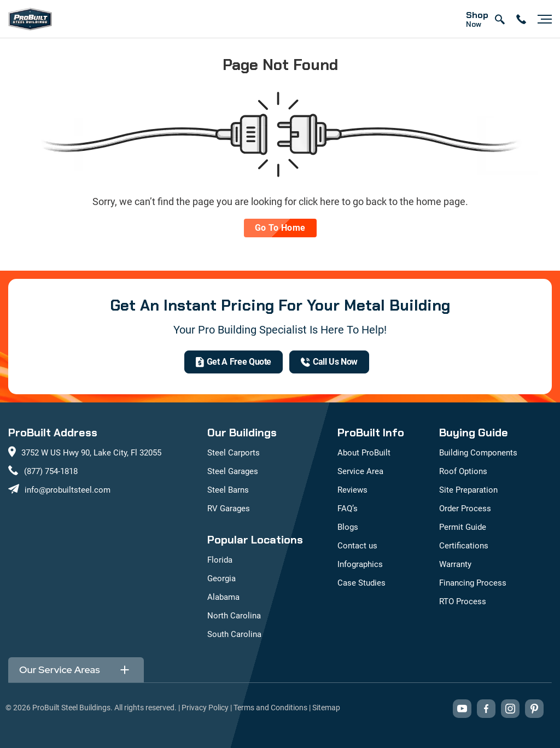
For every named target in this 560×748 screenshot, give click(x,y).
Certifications (464, 546)
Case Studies (361, 583)
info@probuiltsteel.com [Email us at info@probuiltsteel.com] (68, 490)
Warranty (455, 564)
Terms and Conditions (270, 708)
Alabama (223, 597)
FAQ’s (348, 509)
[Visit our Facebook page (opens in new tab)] (486, 709)
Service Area (360, 471)
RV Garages (229, 509)
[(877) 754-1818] (329, 362)
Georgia (221, 578)
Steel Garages (233, 471)
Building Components (478, 453)
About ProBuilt (364, 453)
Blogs (348, 527)
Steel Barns (228, 490)
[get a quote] (234, 362)
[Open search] (499, 19)
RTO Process (463, 601)
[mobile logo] (30, 19)
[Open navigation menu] (542, 19)
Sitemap (326, 708)
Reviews (352, 490)
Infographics (360, 564)
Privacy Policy (205, 708)
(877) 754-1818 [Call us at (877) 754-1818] (51, 471)
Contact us (357, 546)
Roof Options (463, 471)
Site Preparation (468, 490)
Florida (220, 560)
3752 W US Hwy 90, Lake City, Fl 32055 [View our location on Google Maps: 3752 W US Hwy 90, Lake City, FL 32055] (91, 453)
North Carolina (234, 616)
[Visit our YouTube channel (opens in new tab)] (462, 709)
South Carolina (234, 634)
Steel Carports (234, 453)
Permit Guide (463, 527)
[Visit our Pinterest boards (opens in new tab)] (534, 709)
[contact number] (521, 19)
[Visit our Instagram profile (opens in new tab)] (510, 709)
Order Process (465, 509)
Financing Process (473, 583)
